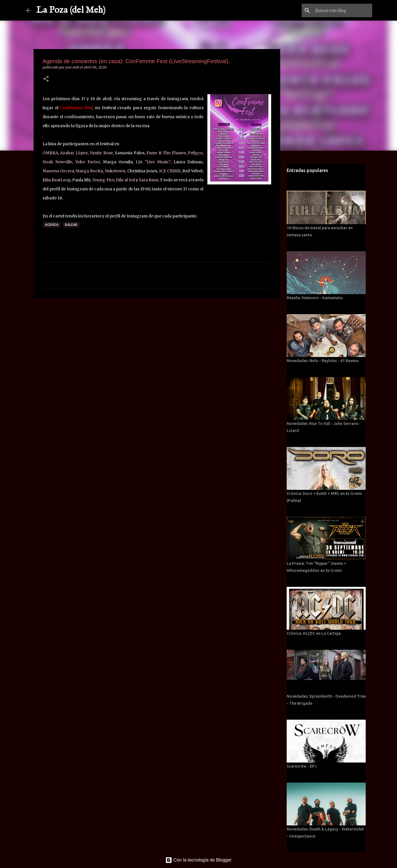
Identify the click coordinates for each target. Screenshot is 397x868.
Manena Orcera (58, 171)
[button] (46, 79)
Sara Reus (149, 180)
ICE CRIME (170, 171)
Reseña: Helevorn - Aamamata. (315, 298)
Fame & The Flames (166, 153)
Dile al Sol (125, 180)
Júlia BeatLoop (57, 180)
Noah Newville (57, 162)
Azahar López (74, 153)
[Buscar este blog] (343, 10)
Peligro (195, 153)
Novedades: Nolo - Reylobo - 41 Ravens (323, 361)
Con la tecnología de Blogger (199, 860)
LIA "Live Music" (153, 162)
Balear (71, 225)
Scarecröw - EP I (302, 766)
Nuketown (115, 171)
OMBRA (50, 153)
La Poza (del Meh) (71, 10)
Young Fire (103, 180)
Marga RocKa (89, 171)
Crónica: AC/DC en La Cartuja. (314, 633)
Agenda (52, 225)
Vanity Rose (101, 153)
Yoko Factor (88, 162)
